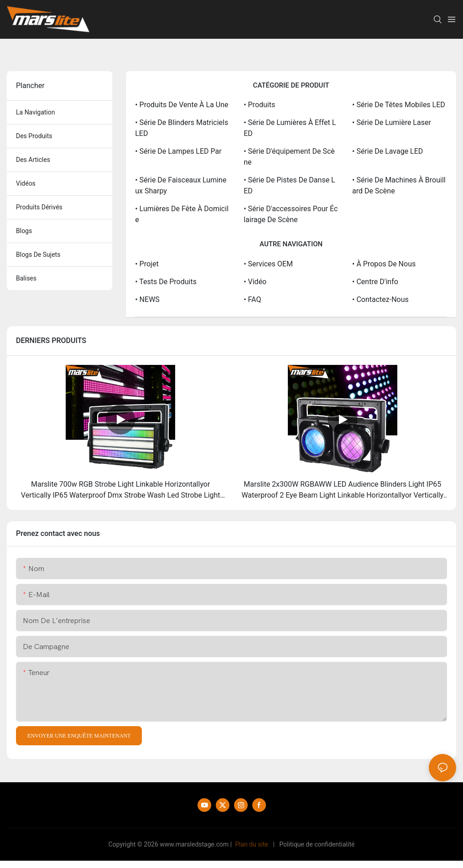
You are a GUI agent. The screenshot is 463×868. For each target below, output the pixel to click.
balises (26, 278)
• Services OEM (268, 264)
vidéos (26, 183)
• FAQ (252, 299)
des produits (34, 136)
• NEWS (147, 299)
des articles (33, 160)
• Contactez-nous (380, 299)
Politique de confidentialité (317, 844)
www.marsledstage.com (194, 844)
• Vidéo (255, 282)
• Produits (259, 105)
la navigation (36, 112)
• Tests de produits (166, 282)
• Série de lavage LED (388, 151)
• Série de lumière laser (392, 122)
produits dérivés (39, 207)
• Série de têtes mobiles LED (399, 105)
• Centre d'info (375, 282)
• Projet (147, 264)
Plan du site (252, 844)
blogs (24, 231)
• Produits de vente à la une (182, 105)
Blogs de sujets (38, 255)
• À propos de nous (384, 264)
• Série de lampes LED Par (178, 151)
